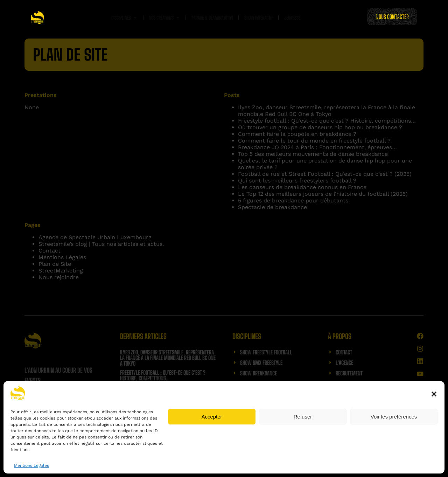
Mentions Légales (31, 465)
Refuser (303, 417)
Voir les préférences (394, 417)
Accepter (212, 417)
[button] (434, 394)
